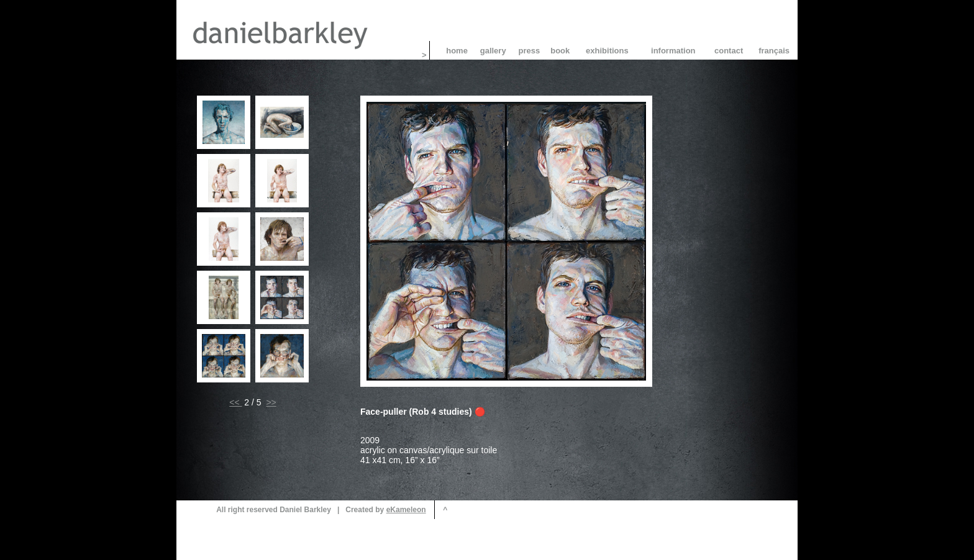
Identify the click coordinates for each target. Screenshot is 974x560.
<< (235, 402)
